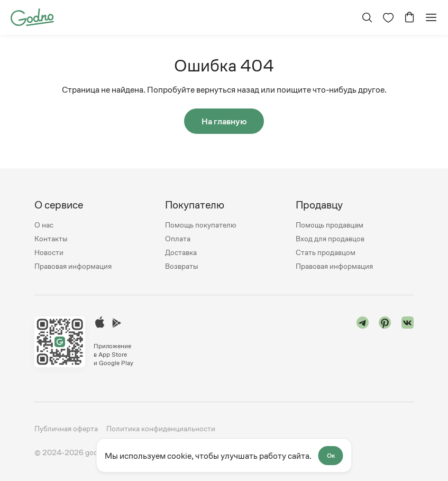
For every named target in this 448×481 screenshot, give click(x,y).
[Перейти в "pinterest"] (385, 342)
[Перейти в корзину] (409, 17)
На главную (224, 121)
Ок (331, 456)
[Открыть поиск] (367, 17)
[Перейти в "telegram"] (363, 342)
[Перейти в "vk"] (408, 342)
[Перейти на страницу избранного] (388, 17)
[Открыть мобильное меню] (431, 17)
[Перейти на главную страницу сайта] (32, 16)
